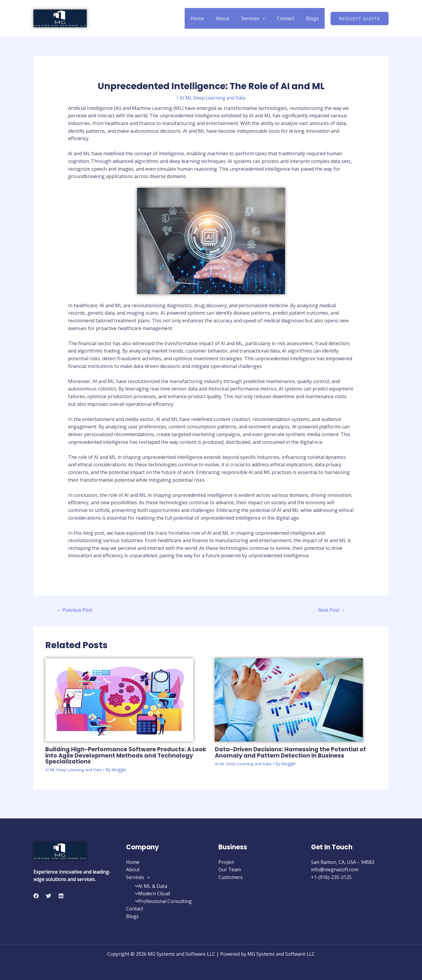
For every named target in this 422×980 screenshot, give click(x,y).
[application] (268, 18)
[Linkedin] (61, 896)
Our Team (230, 870)
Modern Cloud (151, 893)
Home (208, 18)
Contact (289, 18)
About (231, 18)
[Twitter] (49, 896)
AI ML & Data (149, 886)
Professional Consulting (162, 901)
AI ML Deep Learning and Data (213, 98)
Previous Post (75, 611)
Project (226, 862)
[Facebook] (36, 896)
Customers (231, 877)
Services (259, 18)
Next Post (332, 611)
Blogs (314, 18)
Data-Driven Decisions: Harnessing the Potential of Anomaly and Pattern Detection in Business (292, 753)
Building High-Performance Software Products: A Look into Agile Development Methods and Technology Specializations (120, 756)
